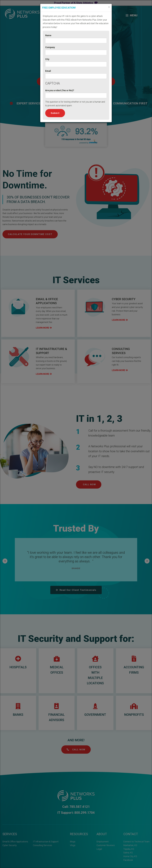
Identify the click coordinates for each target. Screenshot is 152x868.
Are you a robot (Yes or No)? (60, 90)
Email (48, 71)
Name (48, 35)
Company (50, 47)
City (47, 59)
